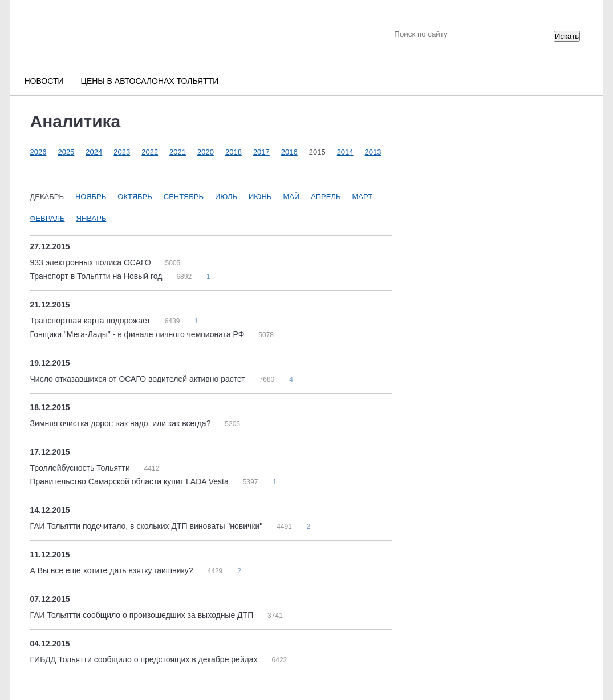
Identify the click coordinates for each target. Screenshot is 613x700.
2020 (206, 152)
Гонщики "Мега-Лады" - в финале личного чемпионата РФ (139, 334)
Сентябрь (184, 197)
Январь (92, 218)
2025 (66, 152)
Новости (44, 81)
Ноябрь (91, 197)
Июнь (260, 197)
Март (363, 197)
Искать (567, 36)
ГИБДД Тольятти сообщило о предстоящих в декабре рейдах (145, 659)
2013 (373, 152)
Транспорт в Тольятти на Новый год (98, 276)
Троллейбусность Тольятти (81, 468)
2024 (94, 152)
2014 (345, 152)
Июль (226, 197)
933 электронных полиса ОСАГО (92, 262)
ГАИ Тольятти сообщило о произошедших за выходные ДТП (143, 615)
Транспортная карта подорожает (92, 321)
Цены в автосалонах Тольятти (150, 81)
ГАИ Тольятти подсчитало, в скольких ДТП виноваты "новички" (148, 526)
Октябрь (135, 197)
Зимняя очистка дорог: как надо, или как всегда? (122, 423)
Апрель (326, 197)
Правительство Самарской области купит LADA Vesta (131, 481)
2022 (150, 152)
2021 (178, 152)
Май (291, 197)
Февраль (48, 218)
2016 (289, 152)
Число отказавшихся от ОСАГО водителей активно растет (139, 379)
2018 (234, 152)
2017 (261, 152)
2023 (122, 152)
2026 (38, 152)
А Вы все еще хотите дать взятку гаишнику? (113, 570)
